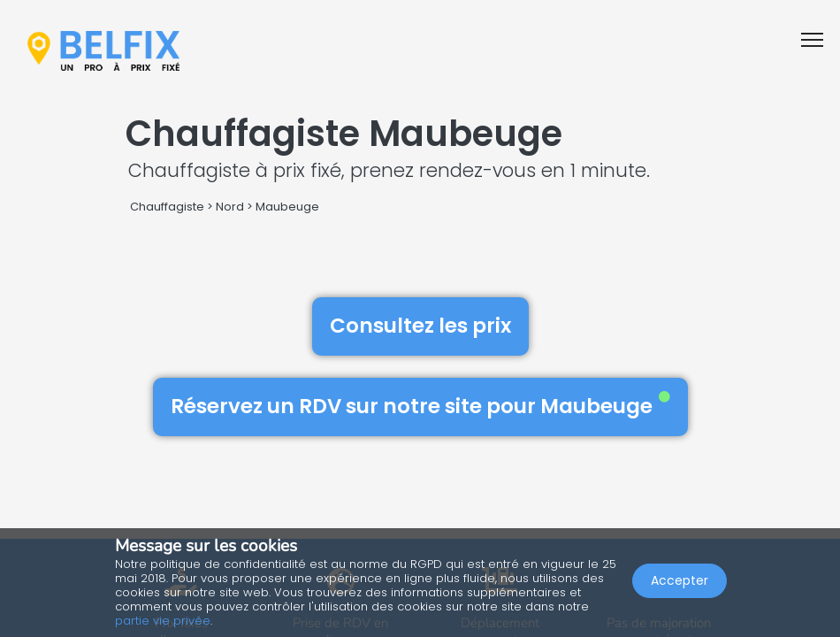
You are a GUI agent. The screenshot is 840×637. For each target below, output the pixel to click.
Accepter (680, 580)
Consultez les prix (420, 326)
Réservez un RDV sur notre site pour (420, 406)
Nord (230, 207)
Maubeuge (287, 207)
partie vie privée (163, 621)
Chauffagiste (167, 207)
